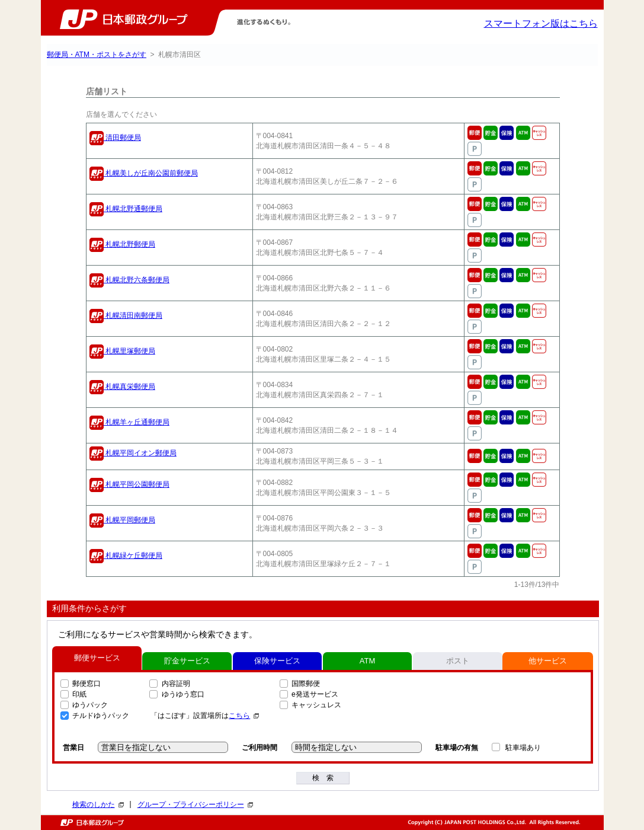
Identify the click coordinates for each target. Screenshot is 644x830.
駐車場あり (523, 748)
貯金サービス (187, 661)
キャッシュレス (316, 705)
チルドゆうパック (101, 716)
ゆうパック (90, 705)
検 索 (323, 778)
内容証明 (176, 684)
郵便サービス (97, 658)
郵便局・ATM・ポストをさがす (97, 55)
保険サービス (277, 661)
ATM (367, 661)
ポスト (458, 661)
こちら (244, 716)
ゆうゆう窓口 (183, 694)
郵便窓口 (86, 684)
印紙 (79, 694)
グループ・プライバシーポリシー (195, 805)
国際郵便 (306, 684)
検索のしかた (98, 805)
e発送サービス (315, 694)
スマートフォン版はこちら (541, 23)
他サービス (548, 661)
